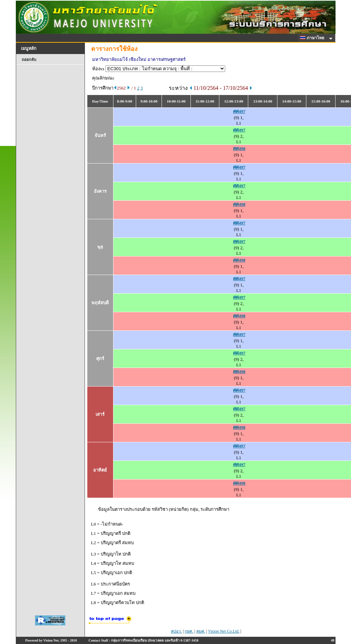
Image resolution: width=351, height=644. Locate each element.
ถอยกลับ (29, 60)
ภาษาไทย (313, 38)
